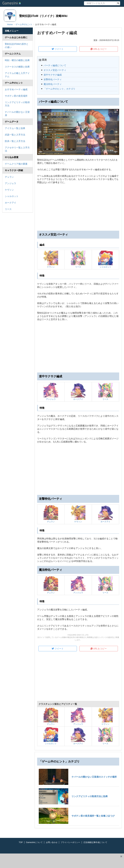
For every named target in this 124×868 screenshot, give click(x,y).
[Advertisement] (78, 347)
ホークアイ (10, 203)
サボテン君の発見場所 (16, 96)
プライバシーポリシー (70, 842)
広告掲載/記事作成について (95, 842)
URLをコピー (99, 49)
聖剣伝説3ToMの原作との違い (17, 46)
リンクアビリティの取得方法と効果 (90, 796)
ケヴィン (9, 190)
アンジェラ (10, 183)
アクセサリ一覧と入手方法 (17, 149)
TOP (21, 842)
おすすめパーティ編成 (16, 89)
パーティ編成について (55, 65)
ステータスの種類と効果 (17, 67)
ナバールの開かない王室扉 (17, 114)
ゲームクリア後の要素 (16, 164)
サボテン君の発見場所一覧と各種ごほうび (93, 816)
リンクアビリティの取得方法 (17, 104)
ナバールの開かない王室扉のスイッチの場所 (94, 777)
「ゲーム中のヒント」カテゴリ (59, 89)
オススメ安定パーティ (55, 70)
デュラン (9, 177)
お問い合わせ (52, 842)
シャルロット (12, 196)
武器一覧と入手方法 (15, 135)
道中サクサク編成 (53, 75)
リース (8, 209)
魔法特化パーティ (53, 84)
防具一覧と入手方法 (15, 141)
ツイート (58, 49)
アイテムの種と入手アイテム (17, 75)
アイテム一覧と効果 (15, 128)
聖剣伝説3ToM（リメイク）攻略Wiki (43, 16)
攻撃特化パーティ (53, 79)
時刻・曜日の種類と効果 (17, 60)
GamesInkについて (34, 842)
